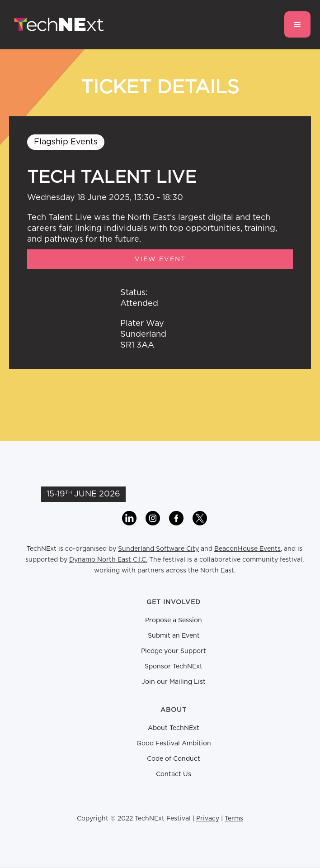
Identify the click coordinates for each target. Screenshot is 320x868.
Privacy (208, 819)
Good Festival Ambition (174, 744)
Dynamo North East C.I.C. (108, 560)
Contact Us (174, 774)
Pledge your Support (174, 651)
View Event (160, 259)
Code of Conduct (174, 759)
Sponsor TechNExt (174, 667)
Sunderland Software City (158, 549)
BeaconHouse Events (247, 549)
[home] (57, 25)
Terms (234, 819)
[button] (297, 24)
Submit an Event (174, 636)
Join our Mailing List (174, 682)
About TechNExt (174, 728)
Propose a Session (174, 620)
